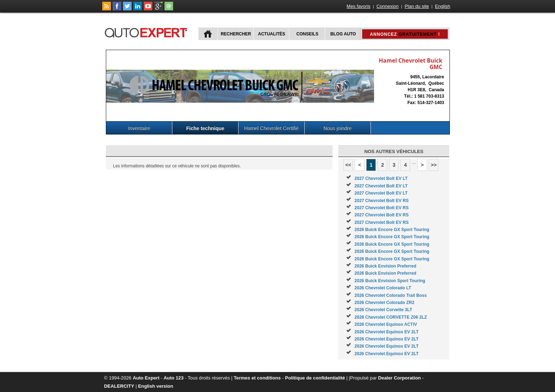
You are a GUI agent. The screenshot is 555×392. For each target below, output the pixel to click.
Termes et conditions (257, 378)
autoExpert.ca (147, 32)
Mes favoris (358, 6)
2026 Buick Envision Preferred (385, 266)
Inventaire (139, 128)
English (443, 6)
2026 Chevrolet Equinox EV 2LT (386, 332)
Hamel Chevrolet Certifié (272, 128)
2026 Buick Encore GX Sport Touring (392, 230)
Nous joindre (338, 128)
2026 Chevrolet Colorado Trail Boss (391, 295)
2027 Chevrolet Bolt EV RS (381, 201)
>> (434, 165)
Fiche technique (205, 128)
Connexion (388, 6)
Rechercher (236, 34)
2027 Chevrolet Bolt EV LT (381, 178)
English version (156, 386)
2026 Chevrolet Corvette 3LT (383, 310)
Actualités (272, 34)
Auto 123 (174, 378)
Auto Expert (146, 378)
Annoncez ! (405, 34)
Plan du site (417, 6)
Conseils (307, 34)
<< (348, 165)
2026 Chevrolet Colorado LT (383, 288)
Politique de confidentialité (315, 378)
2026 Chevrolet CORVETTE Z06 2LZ (391, 317)
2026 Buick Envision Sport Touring (390, 281)
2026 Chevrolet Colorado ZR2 (384, 303)
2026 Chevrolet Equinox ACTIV (386, 324)
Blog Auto (343, 34)
